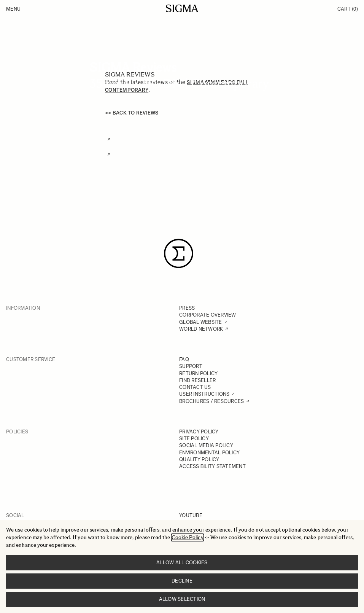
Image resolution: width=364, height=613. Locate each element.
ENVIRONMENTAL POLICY (209, 453)
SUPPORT (191, 366)
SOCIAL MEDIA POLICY (206, 445)
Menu (13, 9)
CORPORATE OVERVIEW (208, 315)
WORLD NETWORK (201, 329)
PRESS (187, 308)
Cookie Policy (188, 537)
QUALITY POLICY (199, 459)
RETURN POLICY (198, 373)
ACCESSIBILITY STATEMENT (212, 466)
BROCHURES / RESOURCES (211, 401)
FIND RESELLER (197, 380)
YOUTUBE (191, 515)
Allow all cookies (182, 563)
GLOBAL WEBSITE (201, 322)
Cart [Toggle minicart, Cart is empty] (348, 9)
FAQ (184, 359)
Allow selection (182, 599)
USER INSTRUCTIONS (204, 394)
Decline (182, 581)
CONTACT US (195, 387)
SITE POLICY (194, 439)
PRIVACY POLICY (199, 432)
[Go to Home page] (182, 8)
